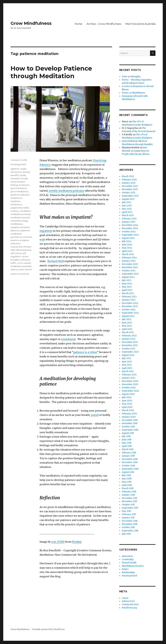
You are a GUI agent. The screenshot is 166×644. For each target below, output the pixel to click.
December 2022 (130, 303)
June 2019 (127, 440)
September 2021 (130, 352)
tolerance (25, 260)
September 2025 (130, 196)
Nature (125, 569)
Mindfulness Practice (133, 566)
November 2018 (130, 462)
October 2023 (129, 271)
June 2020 (127, 401)
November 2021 (130, 345)
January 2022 (129, 339)
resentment (68, 339)
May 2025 (127, 209)
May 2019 (127, 443)
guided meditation (20, 195)
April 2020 (127, 407)
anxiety (26, 172)
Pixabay (77, 542)
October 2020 (129, 388)
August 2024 (128, 238)
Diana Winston (18, 182)
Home (78, 24)
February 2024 (129, 258)
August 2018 (128, 472)
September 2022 (130, 313)
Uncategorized (18, 164)
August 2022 (128, 316)
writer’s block (25, 269)
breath (25, 178)
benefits (15, 175)
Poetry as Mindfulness (133, 93)
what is (14, 269)
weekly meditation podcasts (66, 191)
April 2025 (127, 212)
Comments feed (130, 604)
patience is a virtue (85, 352)
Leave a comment (20, 274)
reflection (16, 243)
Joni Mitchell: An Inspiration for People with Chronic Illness (136, 151)
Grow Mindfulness (31, 23)
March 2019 (128, 449)
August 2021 (128, 355)
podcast (28, 237)
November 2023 (130, 267)
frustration (24, 185)
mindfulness (17, 224)
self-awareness (24, 250)
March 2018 (128, 488)
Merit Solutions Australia (140, 24)
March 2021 (128, 371)
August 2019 (128, 433)
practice (15, 240)
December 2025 (130, 186)
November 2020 (130, 384)
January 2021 (128, 378)
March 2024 (128, 254)
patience (15, 230)
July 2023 (127, 280)
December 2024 (130, 225)
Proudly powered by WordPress (48, 629)
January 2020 (129, 417)
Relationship (128, 572)
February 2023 (129, 297)
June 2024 (127, 245)
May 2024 (127, 248)
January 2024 (129, 261)
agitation (15, 169)
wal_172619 (58, 542)
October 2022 (129, 310)
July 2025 (126, 202)
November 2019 (130, 423)
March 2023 (128, 293)
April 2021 (127, 368)
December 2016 (130, 521)
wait (42, 239)
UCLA (20, 263)
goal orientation (19, 188)
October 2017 (128, 505)
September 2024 (130, 235)
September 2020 (130, 391)
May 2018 (127, 482)
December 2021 (130, 342)
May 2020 (127, 404)
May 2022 (127, 326)
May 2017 (126, 511)
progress (24, 240)
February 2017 (129, 514)
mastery (15, 211)
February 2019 (129, 453)
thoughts (15, 260)
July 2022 (127, 319)
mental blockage (19, 221)
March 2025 (128, 215)
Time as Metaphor (131, 77)
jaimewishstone (130, 141)
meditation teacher (20, 217)
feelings (15, 185)
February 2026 (129, 180)
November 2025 (130, 189)
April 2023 (127, 290)
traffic (13, 263)
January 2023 (129, 300)
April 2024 (127, 251)
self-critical (16, 253)
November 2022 (130, 306)
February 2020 (129, 414)
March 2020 (128, 410)
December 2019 (130, 420)
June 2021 (127, 362)
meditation (25, 211)
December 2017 (130, 498)
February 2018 (129, 492)
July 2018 (126, 475)
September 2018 (130, 469)
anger (24, 169)
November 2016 (130, 524)
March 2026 (128, 176)
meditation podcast (21, 214)
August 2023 (128, 277)
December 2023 (130, 264)
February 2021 (129, 375)
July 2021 (126, 358)
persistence (17, 237)
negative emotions (20, 227)
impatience (16, 198)
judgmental (16, 208)
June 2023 (127, 284)
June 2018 (127, 479)
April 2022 (127, 329)
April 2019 (127, 446)
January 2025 (129, 222)
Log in (125, 598)
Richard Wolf (56, 261)
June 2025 (127, 206)
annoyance (16, 172)
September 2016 (130, 531)
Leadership (128, 559)
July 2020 (127, 397)
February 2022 (129, 336)
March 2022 (128, 332)
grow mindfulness (19, 191)
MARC (26, 208)
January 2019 (128, 456)
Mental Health (129, 563)
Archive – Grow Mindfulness (104, 24)
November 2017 (129, 501)
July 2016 (126, 534)
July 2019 (126, 436)
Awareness (127, 556)
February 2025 (129, 219)
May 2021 (127, 365)
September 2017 (130, 508)
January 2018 (128, 495)
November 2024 (130, 228)
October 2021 (128, 349)
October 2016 (128, 527)
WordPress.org (129, 608)
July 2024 (127, 241)
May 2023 (127, 287)
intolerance (16, 204)
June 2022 (127, 323)
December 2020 (130, 381)
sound (95, 415)
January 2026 (129, 183)
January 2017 (128, 518)
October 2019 (128, 427)
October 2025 (129, 193)
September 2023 (130, 274)
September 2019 (130, 430)
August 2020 (128, 394)
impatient (46, 231)
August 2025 (128, 199)
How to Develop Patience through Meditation (51, 72)
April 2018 (127, 485)
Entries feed (128, 601)
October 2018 (128, 466)
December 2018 (130, 459)
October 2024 (129, 232)
